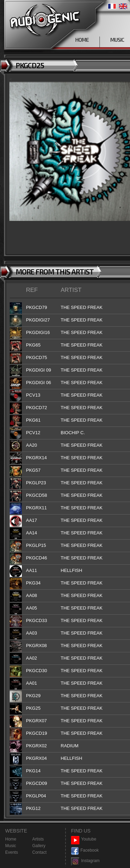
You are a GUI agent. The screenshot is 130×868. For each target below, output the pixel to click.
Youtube (84, 839)
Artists (38, 839)
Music (11, 846)
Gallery (39, 846)
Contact (39, 852)
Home (11, 839)
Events (12, 852)
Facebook (85, 850)
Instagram (85, 861)
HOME (82, 40)
